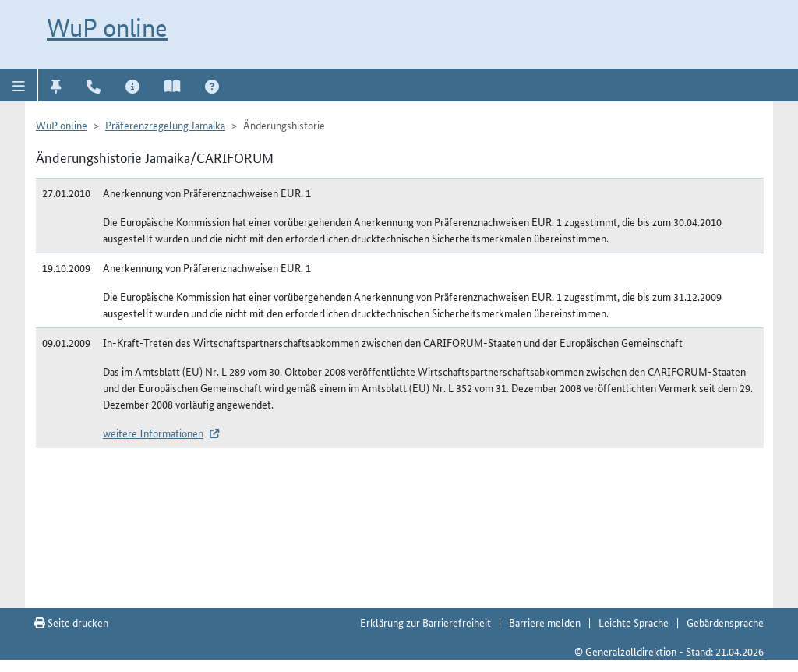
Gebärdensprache (725, 622)
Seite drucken (71, 622)
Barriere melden (545, 622)
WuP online (107, 27)
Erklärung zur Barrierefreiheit (425, 622)
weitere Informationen (153, 433)
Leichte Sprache (634, 622)
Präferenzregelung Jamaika (165, 125)
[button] (19, 85)
